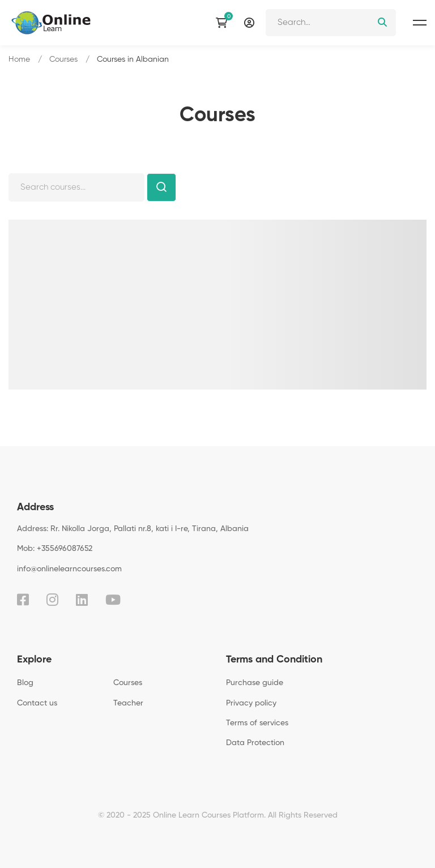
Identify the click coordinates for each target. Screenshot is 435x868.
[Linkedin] (82, 600)
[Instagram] (52, 600)
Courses (63, 59)
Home (19, 59)
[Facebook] (23, 600)
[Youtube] (113, 600)
